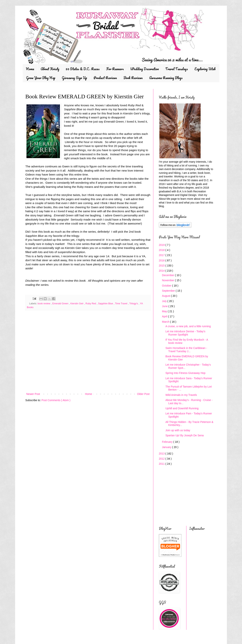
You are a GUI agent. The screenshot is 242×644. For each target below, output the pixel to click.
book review (44, 304)
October (167, 286)
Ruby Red (91, 304)
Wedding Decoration (145, 69)
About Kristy (50, 69)
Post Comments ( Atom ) (56, 400)
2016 (162, 260)
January (167, 447)
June (165, 306)
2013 (162, 454)
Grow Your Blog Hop (41, 78)
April (165, 316)
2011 (162, 464)
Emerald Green (61, 304)
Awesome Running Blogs (166, 78)
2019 (162, 245)
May (165, 311)
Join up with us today (178, 430)
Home (30, 69)
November (168, 280)
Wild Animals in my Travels (181, 395)
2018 (162, 250)
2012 (162, 459)
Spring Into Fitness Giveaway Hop (185, 373)
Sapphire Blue (106, 304)
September (169, 291)
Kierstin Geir (77, 304)
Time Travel (121, 304)
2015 (162, 266)
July (165, 301)
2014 (162, 271)
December (168, 275)
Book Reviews (133, 78)
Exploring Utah (205, 69)
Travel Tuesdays (177, 69)
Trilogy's (134, 304)
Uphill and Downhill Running (182, 408)
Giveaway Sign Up (74, 78)
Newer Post (33, 394)
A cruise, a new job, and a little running (188, 326)
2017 (162, 255)
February (168, 442)
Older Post (143, 394)
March (166, 322)
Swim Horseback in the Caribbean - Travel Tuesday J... (186, 350)
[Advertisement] (88, 360)
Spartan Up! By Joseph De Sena (185, 435)
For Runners (115, 69)
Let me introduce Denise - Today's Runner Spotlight (185, 333)
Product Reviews (105, 78)
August (166, 296)
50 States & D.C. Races (83, 69)
